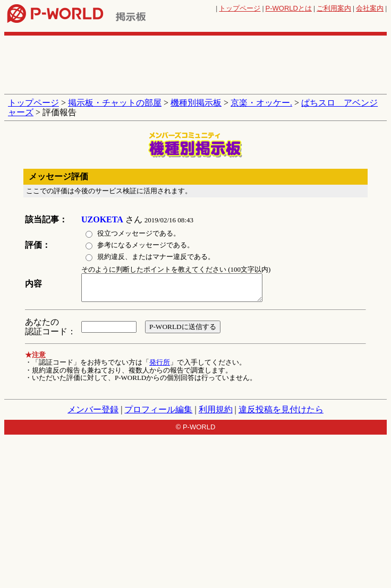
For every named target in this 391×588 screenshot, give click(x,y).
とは (289, 8)
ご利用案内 (334, 8)
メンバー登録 (93, 409)
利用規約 (216, 409)
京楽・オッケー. (261, 103)
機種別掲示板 (196, 103)
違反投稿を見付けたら (281, 409)
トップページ (240, 8)
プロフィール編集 (158, 409)
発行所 (160, 362)
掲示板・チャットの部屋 (115, 103)
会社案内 (370, 8)
